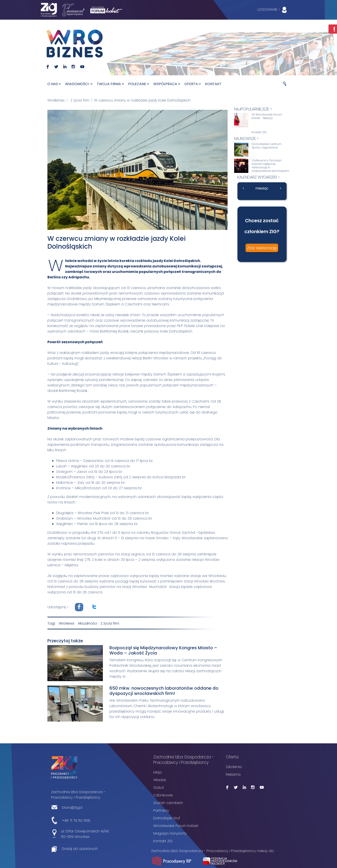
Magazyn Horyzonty (170, 833)
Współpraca (167, 84)
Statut (159, 787)
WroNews (67, 623)
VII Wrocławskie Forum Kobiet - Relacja (267, 116)
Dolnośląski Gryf (167, 818)
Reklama (233, 774)
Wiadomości (79, 84)
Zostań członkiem (168, 802)
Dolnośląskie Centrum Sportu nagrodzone (267, 146)
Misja (157, 772)
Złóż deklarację (262, 248)
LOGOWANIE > (273, 10)
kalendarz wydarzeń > (258, 177)
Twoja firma (110, 84)
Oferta (193, 84)
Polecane (139, 84)
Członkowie (163, 795)
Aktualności (87, 623)
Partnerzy (161, 810)
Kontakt (213, 84)
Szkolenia (234, 766)
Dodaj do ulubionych (80, 848)
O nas (54, 84)
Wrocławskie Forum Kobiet (176, 825)
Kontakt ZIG (259, 132)
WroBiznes (56, 100)
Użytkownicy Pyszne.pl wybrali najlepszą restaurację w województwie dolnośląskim (270, 166)
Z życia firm (80, 100)
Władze (160, 779)
